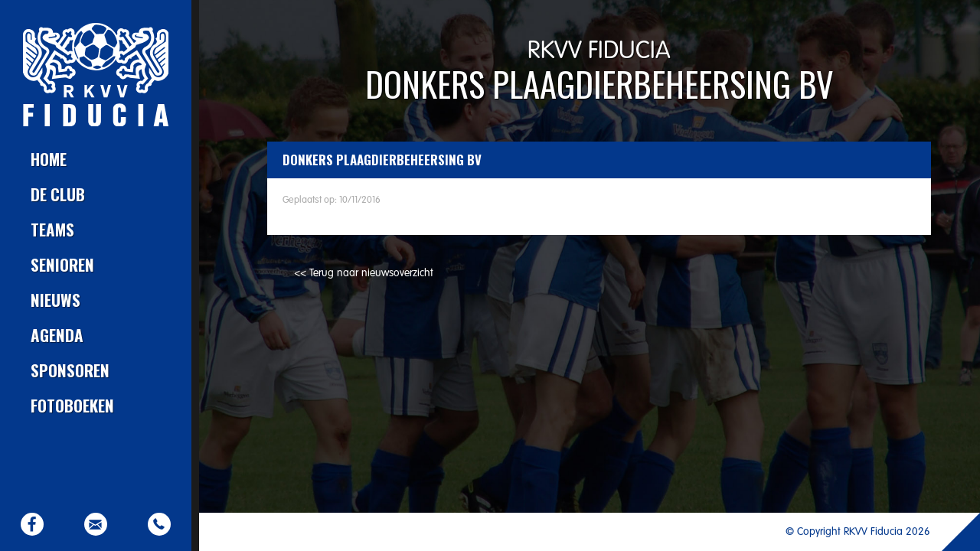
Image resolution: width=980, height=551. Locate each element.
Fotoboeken (72, 405)
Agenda (57, 335)
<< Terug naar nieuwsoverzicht (364, 273)
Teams (52, 229)
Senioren (62, 264)
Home (49, 159)
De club (58, 194)
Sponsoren (70, 370)
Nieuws (56, 300)
